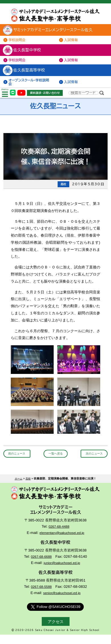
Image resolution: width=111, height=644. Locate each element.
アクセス (56, 631)
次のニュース (92, 461)
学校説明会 (19, 42)
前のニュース (19, 461)
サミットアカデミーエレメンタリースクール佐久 (54, 32)
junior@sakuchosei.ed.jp (62, 572)
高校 (29, 486)
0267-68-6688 (41, 566)
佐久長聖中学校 (25, 53)
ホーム (18, 486)
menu (6, 99)
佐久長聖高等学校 (28, 75)
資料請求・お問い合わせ (48, 99)
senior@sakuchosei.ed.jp (62, 602)
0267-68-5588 (41, 596)
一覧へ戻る (56, 461)
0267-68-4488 (59, 536)
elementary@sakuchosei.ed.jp (62, 542)
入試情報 (73, 42)
